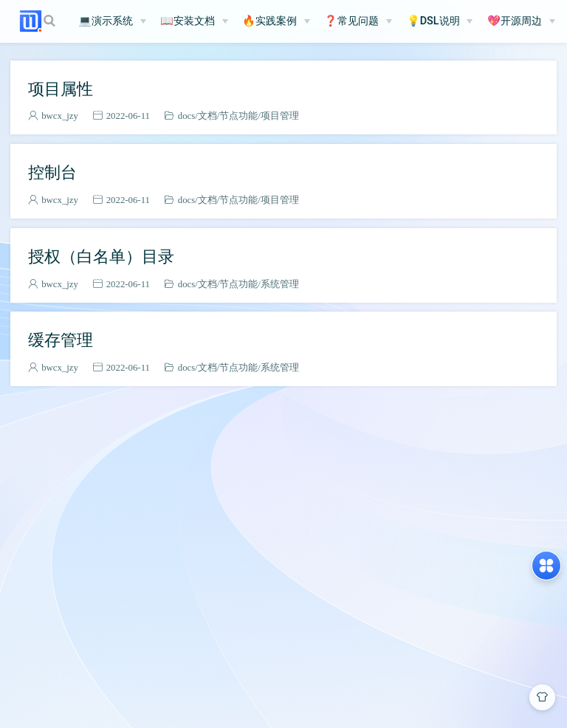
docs (186, 116)
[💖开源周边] (521, 21)
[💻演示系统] (112, 21)
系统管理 (280, 284)
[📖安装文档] (194, 21)
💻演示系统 (106, 21)
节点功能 (238, 116)
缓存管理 (61, 340)
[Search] (51, 21)
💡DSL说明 (433, 21)
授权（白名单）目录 (101, 256)
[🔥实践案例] (276, 21)
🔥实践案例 (269, 21)
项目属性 (61, 89)
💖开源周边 (515, 21)
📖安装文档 (188, 21)
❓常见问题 (351, 21)
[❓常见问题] (358, 21)
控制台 (52, 172)
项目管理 (280, 116)
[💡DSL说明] (440, 21)
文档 (207, 116)
